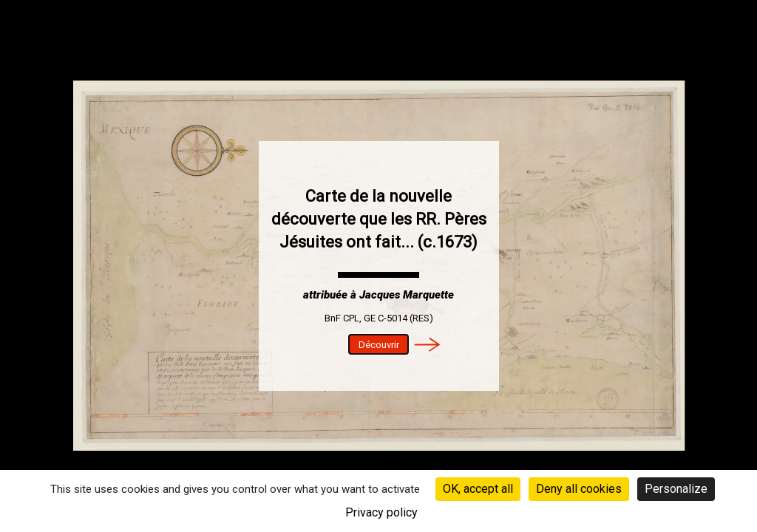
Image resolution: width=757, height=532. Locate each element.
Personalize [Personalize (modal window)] (676, 489)
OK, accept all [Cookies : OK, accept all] (478, 489)
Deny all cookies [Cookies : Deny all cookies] (579, 489)
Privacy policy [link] (381, 512)
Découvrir (379, 345)
